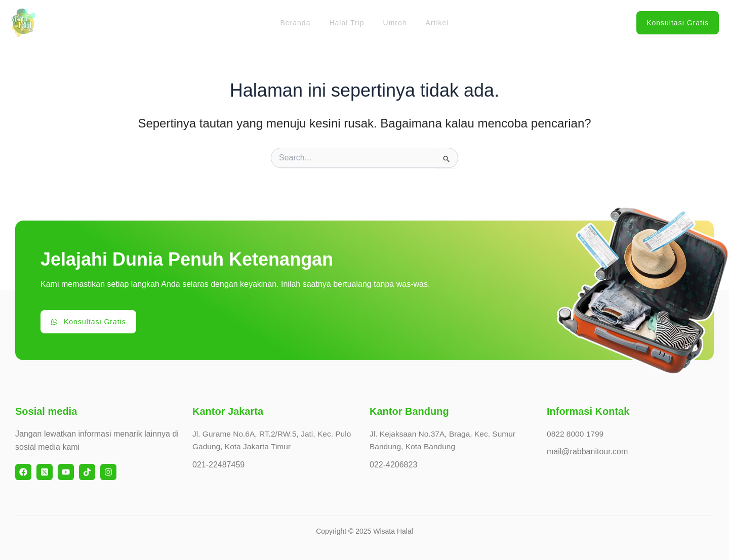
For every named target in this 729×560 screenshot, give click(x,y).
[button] (678, 23)
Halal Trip (349, 23)
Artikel (430, 23)
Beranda (302, 23)
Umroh (393, 23)
